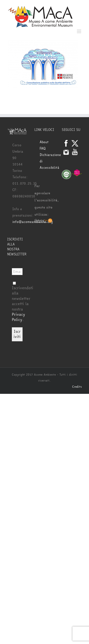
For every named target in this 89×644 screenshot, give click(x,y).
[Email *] (17, 272)
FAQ (43, 149)
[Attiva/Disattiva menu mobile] (79, 31)
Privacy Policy (18, 317)
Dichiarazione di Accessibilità (47, 161)
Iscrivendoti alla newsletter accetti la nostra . (23, 302)
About (44, 142)
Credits (77, 387)
